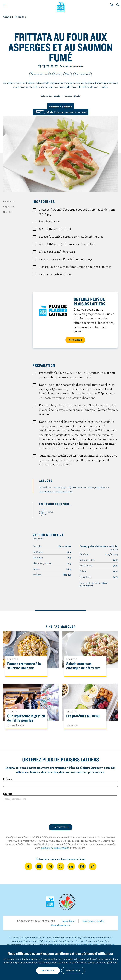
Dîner (68, 74)
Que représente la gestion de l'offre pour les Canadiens (26, 720)
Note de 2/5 (44, 66)
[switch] (60, 112)
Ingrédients (9, 201)
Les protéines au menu (83, 716)
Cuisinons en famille (93, 921)
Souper (57, 74)
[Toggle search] (118, 5)
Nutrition (8, 212)
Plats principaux (82, 74)
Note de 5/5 (56, 66)
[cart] (112, 5)
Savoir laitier (69, 921)
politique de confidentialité (55, 848)
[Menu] (4, 5)
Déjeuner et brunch (40, 74)
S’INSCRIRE (75, 340)
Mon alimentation (61, 925)
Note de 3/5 (48, 66)
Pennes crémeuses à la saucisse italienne (24, 666)
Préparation (9, 206)
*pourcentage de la (94, 584)
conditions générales (106, 962)
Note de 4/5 (52, 66)
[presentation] (60, 813)
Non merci (73, 970)
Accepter (48, 970)
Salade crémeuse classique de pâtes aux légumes (83, 668)
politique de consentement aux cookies (30, 962)
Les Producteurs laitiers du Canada (61, 6)
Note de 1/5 (40, 66)
